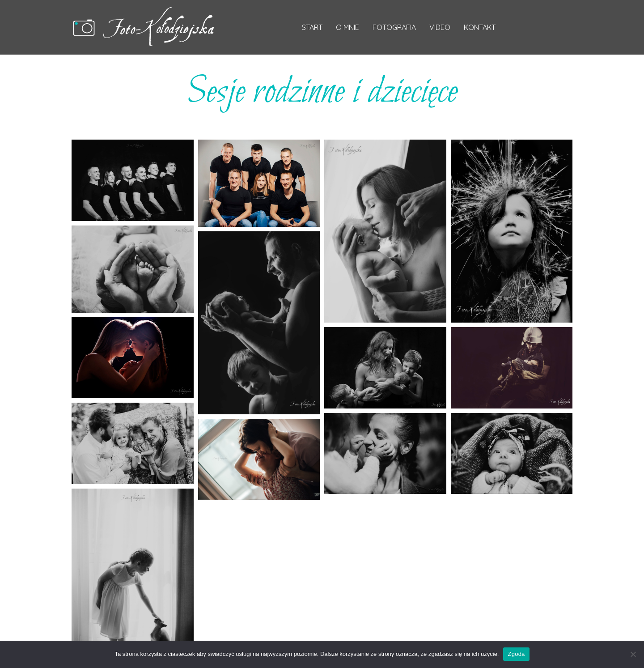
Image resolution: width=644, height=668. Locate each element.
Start (312, 27)
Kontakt (480, 27)
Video (440, 27)
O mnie (347, 27)
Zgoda (516, 654)
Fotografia (394, 27)
